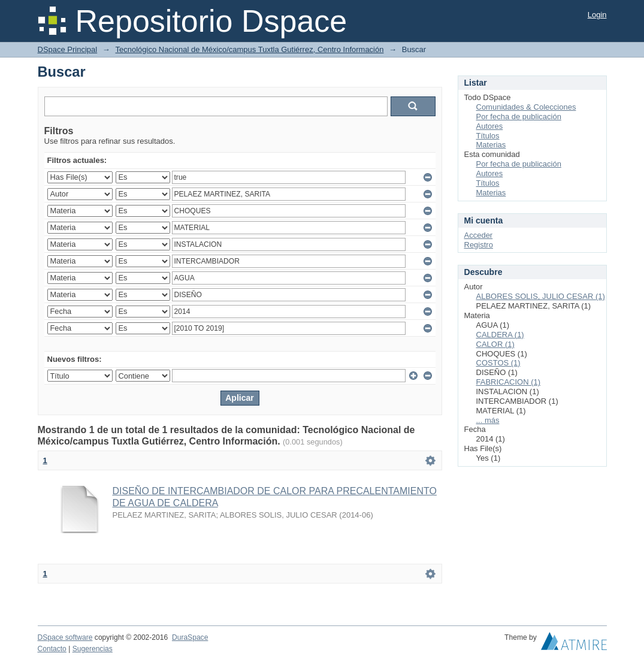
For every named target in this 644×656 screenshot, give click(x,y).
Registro (479, 245)
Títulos (488, 136)
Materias (491, 145)
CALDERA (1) (500, 335)
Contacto (52, 649)
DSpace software (65, 637)
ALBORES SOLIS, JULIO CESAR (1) (541, 296)
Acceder (479, 235)
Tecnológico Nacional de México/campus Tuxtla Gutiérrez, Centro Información (249, 49)
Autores (490, 126)
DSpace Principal (68, 49)
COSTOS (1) (498, 363)
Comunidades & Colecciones (526, 107)
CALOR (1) (495, 344)
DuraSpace (190, 637)
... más (488, 420)
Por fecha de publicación (519, 117)
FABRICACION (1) (509, 382)
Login (597, 15)
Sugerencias (93, 649)
